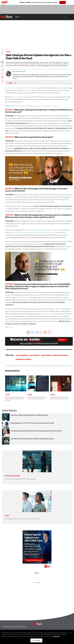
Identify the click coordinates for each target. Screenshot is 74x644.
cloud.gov (27, 90)
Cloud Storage (46, 355)
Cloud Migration (22, 355)
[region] (37, 637)
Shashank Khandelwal (17, 97)
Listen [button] (10, 83)
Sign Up (62, 2)
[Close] (71, 633)
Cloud (7, 49)
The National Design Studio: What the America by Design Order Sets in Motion (36, 431)
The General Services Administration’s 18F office (20, 88)
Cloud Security (34, 355)
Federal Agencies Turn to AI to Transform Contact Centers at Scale (32, 423)
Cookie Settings (36, 640)
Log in (70, 17)
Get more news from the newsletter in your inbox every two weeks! (32, 106)
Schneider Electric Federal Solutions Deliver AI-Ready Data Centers (32, 439)
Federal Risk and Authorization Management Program (42, 230)
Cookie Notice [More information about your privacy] (56, 636)
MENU (17, 17)
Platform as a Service (60, 355)
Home (3, 49)
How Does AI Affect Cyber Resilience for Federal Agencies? (30, 415)
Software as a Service (23, 359)
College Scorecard (47, 314)
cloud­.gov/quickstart (22, 297)
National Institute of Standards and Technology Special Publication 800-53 (33, 232)
